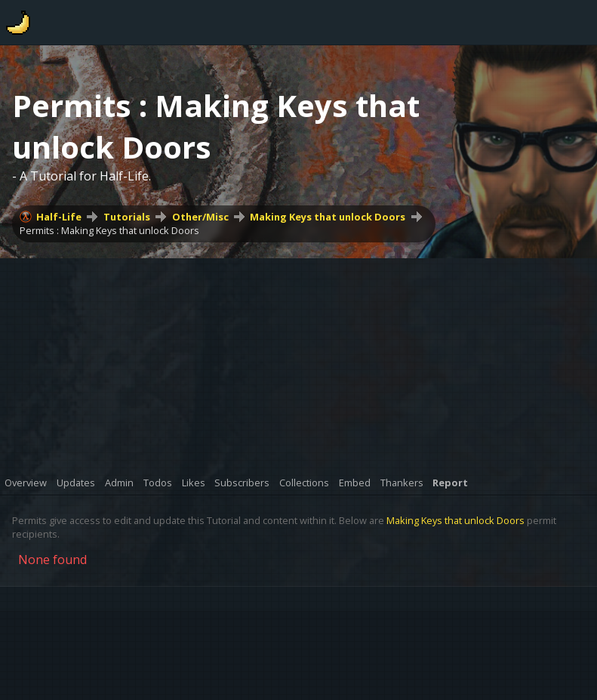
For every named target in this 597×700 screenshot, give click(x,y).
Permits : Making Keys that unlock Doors (109, 230)
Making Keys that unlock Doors (328, 217)
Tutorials (127, 217)
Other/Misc (200, 217)
